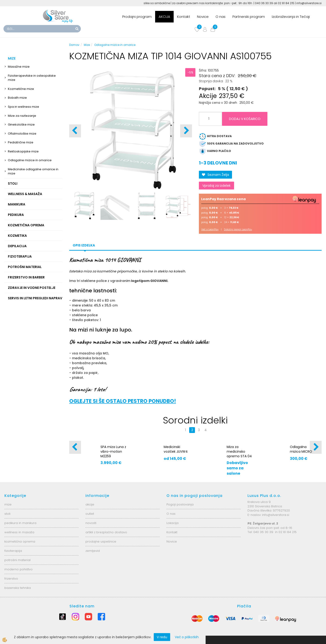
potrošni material (17, 560)
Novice (203, 17)
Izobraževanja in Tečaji (291, 17)
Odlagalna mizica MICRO (301, 449)
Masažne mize (19, 67)
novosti (91, 523)
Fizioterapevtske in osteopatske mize (32, 78)
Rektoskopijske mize (23, 151)
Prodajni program (137, 17)
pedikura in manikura (20, 523)
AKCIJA (164, 17)
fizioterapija (13, 551)
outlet (90, 514)
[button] (186, 131)
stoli (7, 514)
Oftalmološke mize (22, 134)
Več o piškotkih (187, 637)
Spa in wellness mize (24, 107)
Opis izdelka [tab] (84, 245)
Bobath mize (17, 98)
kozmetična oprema (20, 541)
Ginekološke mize (21, 125)
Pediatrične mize (21, 142)
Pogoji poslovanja (180, 504)
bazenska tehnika (18, 588)
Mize (87, 45)
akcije (90, 504)
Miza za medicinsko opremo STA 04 (239, 451)
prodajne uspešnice (101, 541)
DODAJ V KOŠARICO (245, 119)
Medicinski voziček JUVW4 (176, 449)
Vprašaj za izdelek (216, 186)
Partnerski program (249, 17)
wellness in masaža (19, 532)
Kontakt (184, 17)
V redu (162, 637)
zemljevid (93, 551)
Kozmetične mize (21, 89)
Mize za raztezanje (22, 116)
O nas (221, 17)
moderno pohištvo (19, 569)
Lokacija (172, 523)
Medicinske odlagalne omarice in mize (33, 171)
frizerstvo (11, 579)
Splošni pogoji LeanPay (238, 229)
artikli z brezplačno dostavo (106, 532)
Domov (74, 45)
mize (8, 504)
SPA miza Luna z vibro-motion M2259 (113, 451)
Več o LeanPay (210, 229)
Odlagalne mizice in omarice (30, 160)
